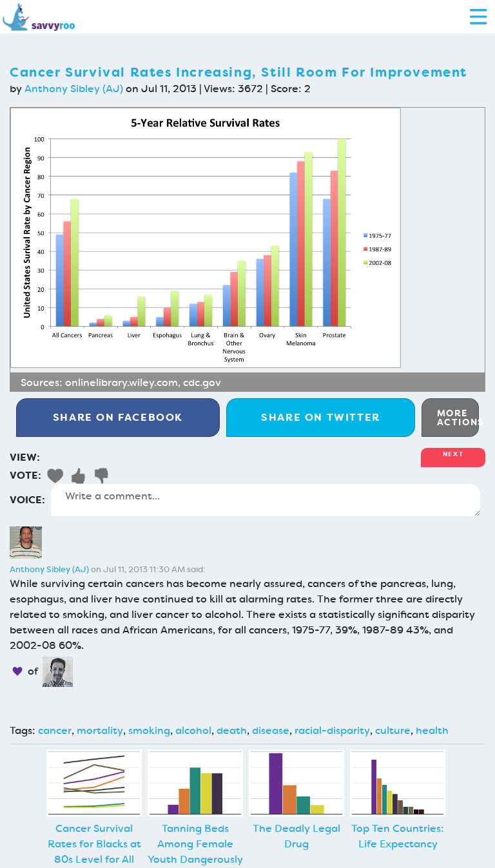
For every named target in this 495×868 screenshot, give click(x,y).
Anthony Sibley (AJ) (74, 89)
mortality (100, 730)
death (232, 730)
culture (393, 730)
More (458, 418)
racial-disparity (332, 730)
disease (271, 730)
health (432, 730)
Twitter (321, 417)
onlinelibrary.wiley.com (121, 382)
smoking (149, 730)
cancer (55, 730)
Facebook (118, 417)
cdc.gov (202, 382)
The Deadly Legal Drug (296, 836)
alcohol (193, 730)
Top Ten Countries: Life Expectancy (398, 836)
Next (453, 454)
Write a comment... (266, 500)
